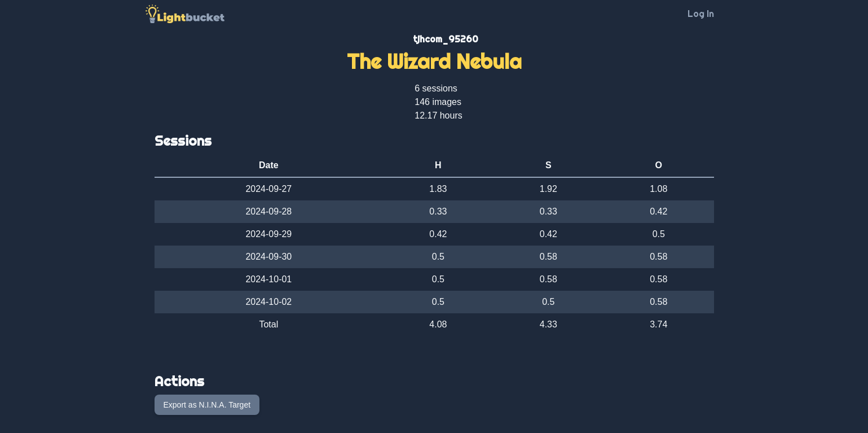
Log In (701, 14)
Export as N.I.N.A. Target (207, 405)
